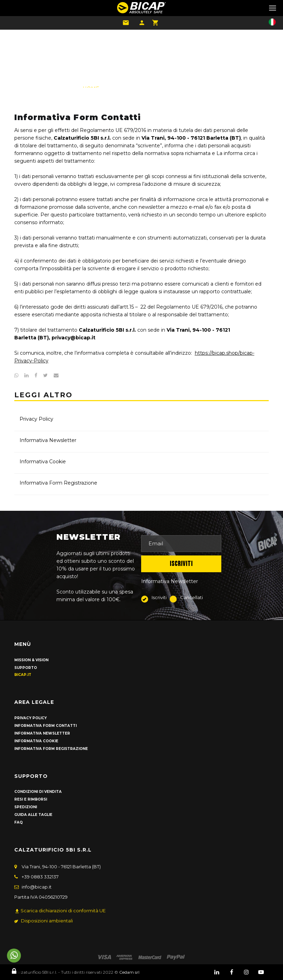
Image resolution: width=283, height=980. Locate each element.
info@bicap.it (37, 887)
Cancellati (186, 598)
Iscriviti (155, 598)
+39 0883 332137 (40, 877)
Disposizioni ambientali (44, 921)
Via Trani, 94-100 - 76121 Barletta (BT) (61, 867)
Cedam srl (129, 972)
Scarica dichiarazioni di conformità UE (60, 911)
